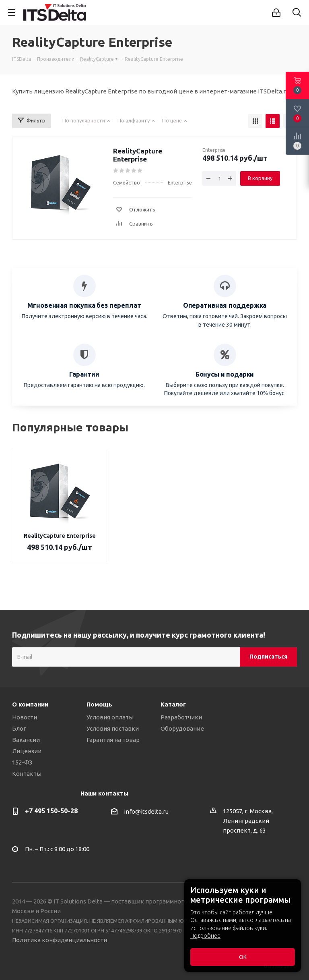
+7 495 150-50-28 (51, 811)
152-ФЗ (22, 762)
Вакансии (26, 740)
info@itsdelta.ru (146, 811)
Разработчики (181, 717)
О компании (30, 704)
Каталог (173, 704)
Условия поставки (113, 728)
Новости (25, 717)
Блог (19, 728)
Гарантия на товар (113, 740)
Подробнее (205, 936)
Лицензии (27, 751)
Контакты (27, 774)
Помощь (99, 704)
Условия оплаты (110, 717)
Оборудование (182, 728)
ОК (243, 957)
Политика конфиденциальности (60, 940)
